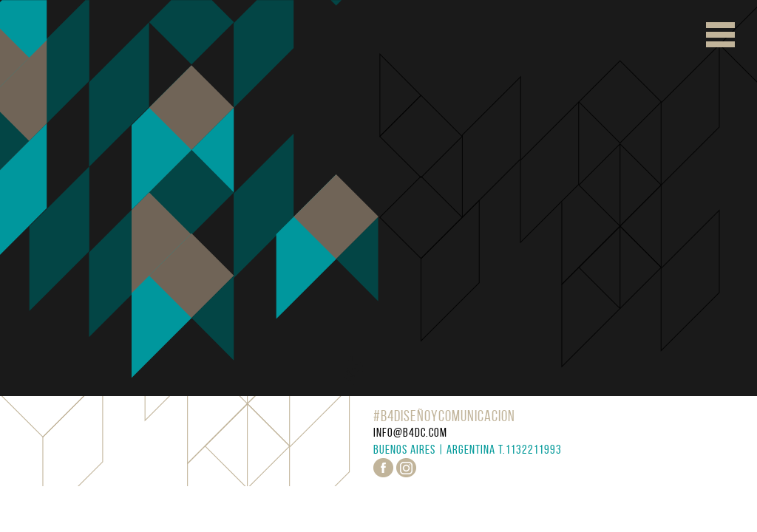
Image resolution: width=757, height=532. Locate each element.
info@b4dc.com (410, 432)
